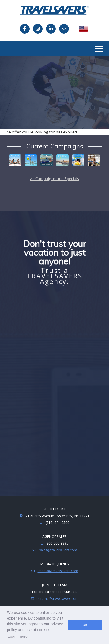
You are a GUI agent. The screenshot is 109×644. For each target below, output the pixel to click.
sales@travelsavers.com (58, 550)
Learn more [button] (18, 636)
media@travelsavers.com (58, 571)
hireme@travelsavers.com (58, 598)
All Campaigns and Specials (54, 179)
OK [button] (85, 625)
